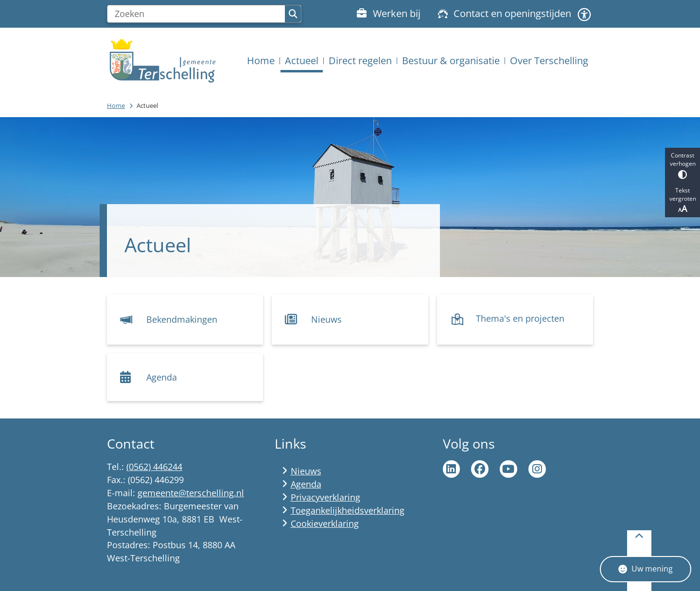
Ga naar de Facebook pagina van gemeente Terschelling (480, 469)
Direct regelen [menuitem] (360, 61)
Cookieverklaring (325, 523)
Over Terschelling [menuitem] (549, 61)
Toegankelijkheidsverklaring (348, 510)
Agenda (306, 484)
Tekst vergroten (682, 200)
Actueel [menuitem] (302, 61)
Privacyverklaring (325, 497)
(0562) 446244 (154, 467)
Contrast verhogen (682, 165)
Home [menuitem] (261, 61)
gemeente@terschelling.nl (191, 493)
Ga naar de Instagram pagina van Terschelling (537, 469)
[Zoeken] (196, 14)
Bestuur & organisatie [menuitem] (451, 61)
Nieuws (306, 471)
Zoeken (293, 14)
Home (116, 105)
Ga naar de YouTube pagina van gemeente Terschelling (508, 469)
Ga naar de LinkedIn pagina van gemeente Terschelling (452, 469)
